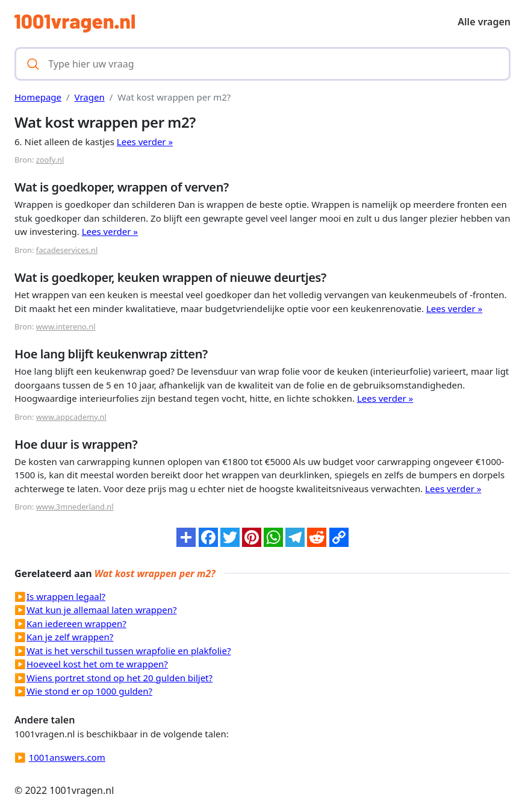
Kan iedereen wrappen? (76, 623)
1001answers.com (67, 757)
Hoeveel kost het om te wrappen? (97, 664)
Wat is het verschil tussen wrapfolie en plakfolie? (129, 651)
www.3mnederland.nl (75, 507)
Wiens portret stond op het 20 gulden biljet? (120, 678)
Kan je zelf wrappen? (70, 637)
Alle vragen (484, 22)
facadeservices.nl (67, 250)
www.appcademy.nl (71, 417)
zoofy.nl (50, 160)
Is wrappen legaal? (66, 596)
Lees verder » (145, 142)
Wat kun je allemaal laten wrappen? (101, 610)
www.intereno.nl (66, 326)
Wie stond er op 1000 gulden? (89, 691)
